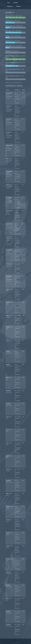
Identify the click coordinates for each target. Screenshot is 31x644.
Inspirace (8, 480)
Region (8, 507)
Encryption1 (9, 250)
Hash (8, 158)
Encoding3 (9, 198)
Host (7, 237)
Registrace (10, 6)
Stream (8, 263)
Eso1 (8, 598)
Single (8, 327)
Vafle (7, 494)
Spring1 (8, 364)
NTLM (8, 559)
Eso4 (8, 430)
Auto (7, 443)
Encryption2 (9, 171)
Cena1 (8, 456)
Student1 (8, 624)
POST (8, 185)
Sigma (8, 289)
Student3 (8, 404)
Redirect (8, 585)
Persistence (9, 211)
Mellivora (18, 642)
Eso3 (8, 417)
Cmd (7, 469)
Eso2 (8, 377)
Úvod (8, 3)
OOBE (8, 302)
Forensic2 (9, 119)
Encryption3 (9, 93)
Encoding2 (9, 224)
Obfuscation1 (9, 145)
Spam (8, 315)
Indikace (8, 572)
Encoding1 (9, 276)
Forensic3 (9, 106)
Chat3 (8, 533)
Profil (8, 340)
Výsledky (16, 3)
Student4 (8, 391)
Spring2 (8, 351)
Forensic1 (9, 132)
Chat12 (8, 546)
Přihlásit (18, 6)
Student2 (8, 611)
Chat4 (8, 520)
